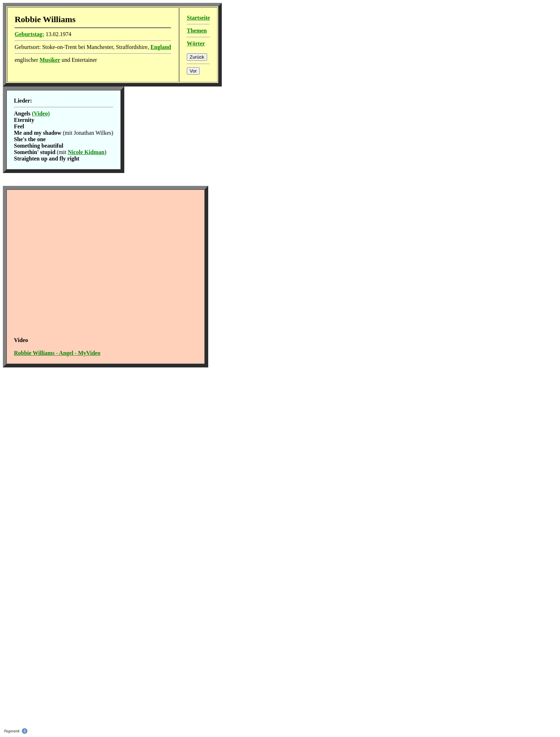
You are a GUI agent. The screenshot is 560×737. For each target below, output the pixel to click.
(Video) (41, 113)
